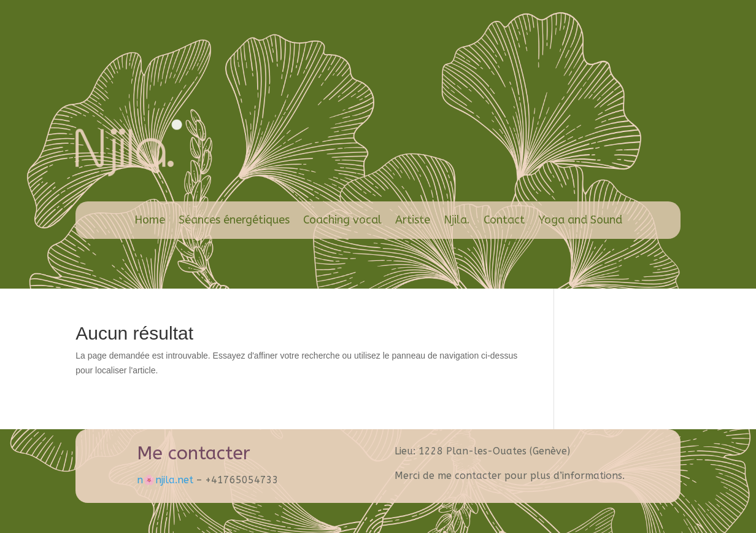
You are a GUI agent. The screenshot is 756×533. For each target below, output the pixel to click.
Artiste (413, 220)
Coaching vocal (342, 220)
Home (150, 220)
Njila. (457, 220)
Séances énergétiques (234, 220)
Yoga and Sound (580, 220)
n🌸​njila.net (165, 480)
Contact (504, 220)
